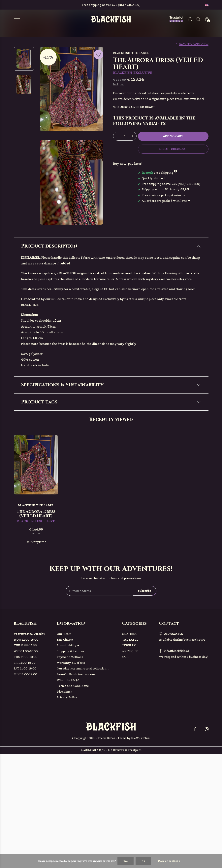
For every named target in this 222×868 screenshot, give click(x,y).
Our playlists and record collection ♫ (83, 741)
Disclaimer (64, 764)
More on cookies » (169, 861)
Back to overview (194, 44)
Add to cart (173, 136)
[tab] (111, 246)
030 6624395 (173, 706)
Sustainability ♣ (68, 718)
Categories (134, 696)
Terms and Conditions (73, 758)
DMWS (136, 810)
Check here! (81, 438)
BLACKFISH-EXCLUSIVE (43, 473)
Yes (126, 861)
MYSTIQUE (130, 724)
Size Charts (65, 712)
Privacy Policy (67, 770)
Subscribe (145, 663)
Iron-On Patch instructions (76, 747)
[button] (17, 18)
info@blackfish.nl (176, 723)
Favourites (98, 54)
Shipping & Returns (71, 724)
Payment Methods (70, 729)
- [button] (117, 136)
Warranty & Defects (71, 735)
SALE (126, 729)
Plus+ (147, 810)
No (143, 861)
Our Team (64, 706)
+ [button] (133, 136)
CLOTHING (130, 706)
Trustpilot (135, 822)
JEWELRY (129, 718)
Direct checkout (173, 149)
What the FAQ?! (68, 753)
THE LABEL (130, 712)
